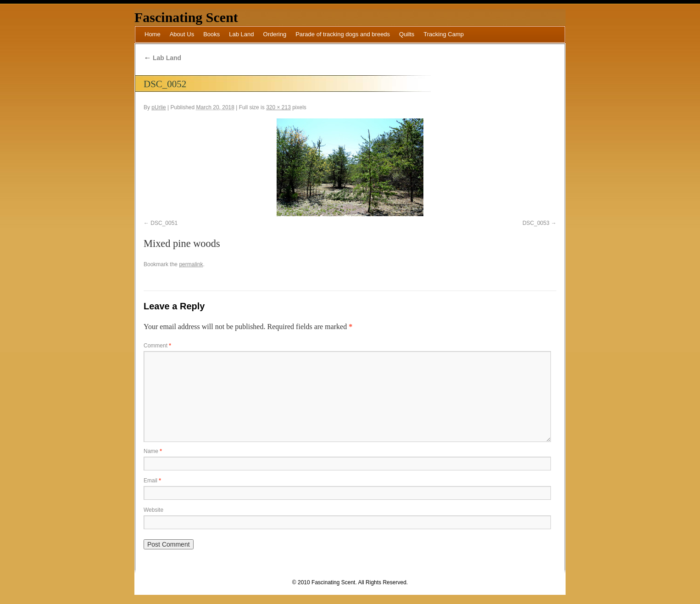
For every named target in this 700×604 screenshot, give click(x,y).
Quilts (407, 34)
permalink (191, 264)
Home (153, 34)
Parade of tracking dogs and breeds (343, 34)
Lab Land (241, 34)
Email (152, 481)
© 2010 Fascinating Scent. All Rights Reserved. (350, 582)
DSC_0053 (536, 223)
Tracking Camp (444, 34)
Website (153, 510)
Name (153, 451)
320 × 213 (278, 107)
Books (211, 34)
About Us (182, 34)
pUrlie (158, 107)
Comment (157, 346)
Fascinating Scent (186, 17)
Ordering (275, 34)
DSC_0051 (164, 223)
